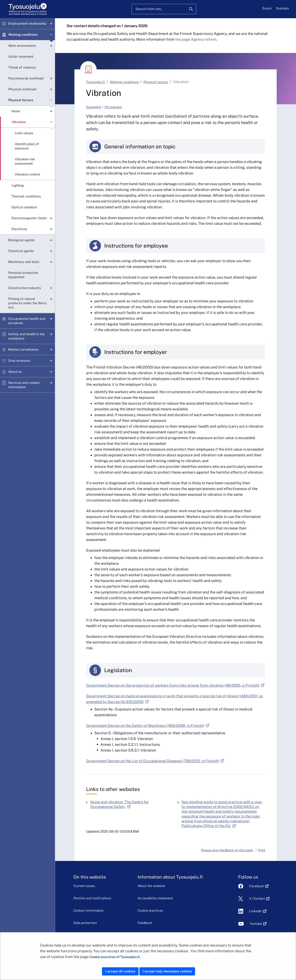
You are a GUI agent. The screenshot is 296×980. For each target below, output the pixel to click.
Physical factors (21, 100)
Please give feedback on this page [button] (227, 850)
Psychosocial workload (26, 78)
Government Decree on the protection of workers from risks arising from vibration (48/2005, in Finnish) (175, 685)
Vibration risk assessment (25, 161)
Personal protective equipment (23, 275)
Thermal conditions (26, 196)
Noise (16, 111)
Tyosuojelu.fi (95, 82)
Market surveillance (23, 349)
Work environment (22, 46)
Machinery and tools (24, 262)
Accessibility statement (155, 898)
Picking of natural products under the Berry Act (27, 303)
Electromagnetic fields (29, 218)
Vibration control (27, 174)
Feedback (145, 923)
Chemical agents (21, 251)
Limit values (24, 133)
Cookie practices (150, 911)
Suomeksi (93, 107)
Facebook (257, 886)
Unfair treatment (21, 57)
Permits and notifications (92, 898)
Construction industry (25, 288)
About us (15, 372)
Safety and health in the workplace (27, 336)
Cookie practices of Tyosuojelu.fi (115, 957)
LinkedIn (256, 911)
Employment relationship (27, 24)
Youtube (256, 924)
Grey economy (19, 361)
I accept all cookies (120, 971)
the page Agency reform (196, 39)
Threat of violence (22, 67)
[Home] (28, 9)
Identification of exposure (27, 146)
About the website (151, 886)
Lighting (18, 185)
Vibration (19, 122)
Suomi (267, 8)
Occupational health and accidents (27, 321)
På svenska (113, 107)
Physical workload (22, 89)
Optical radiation (24, 207)
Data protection (85, 923)
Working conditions (23, 35)
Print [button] (262, 850)
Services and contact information (24, 385)
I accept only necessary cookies (167, 971)
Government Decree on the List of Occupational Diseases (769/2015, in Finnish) (155, 761)
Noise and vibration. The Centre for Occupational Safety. (131, 804)
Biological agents (21, 240)
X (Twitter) (257, 899)
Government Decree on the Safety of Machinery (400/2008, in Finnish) (148, 726)
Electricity (19, 229)
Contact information (88, 911)
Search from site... (149, 9)
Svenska (282, 8)
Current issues (84, 886)
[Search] (191, 9)
